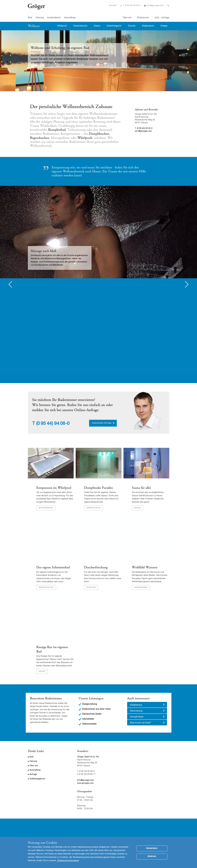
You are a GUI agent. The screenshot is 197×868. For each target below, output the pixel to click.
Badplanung (136, 705)
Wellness (34, 26)
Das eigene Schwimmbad (53, 567)
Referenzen (143, 18)
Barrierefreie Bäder (92, 714)
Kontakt (113, 6)
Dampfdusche (80, 26)
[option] (98, 232)
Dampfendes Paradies (99, 488)
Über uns (127, 18)
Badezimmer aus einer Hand (96, 709)
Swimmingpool (114, 26)
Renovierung (136, 711)
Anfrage (165, 18)
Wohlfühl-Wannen (145, 567)
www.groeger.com (85, 783)
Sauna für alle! (141, 488)
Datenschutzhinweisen (68, 861)
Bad (30, 18)
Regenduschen (40, 138)
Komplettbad (57, 130)
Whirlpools (85, 138)
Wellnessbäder (89, 724)
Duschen (91, 587)
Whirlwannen (46, 508)
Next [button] (187, 284)
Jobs (157, 18)
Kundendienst (54, 18)
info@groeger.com (155, 6)
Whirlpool (62, 26)
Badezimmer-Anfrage (102, 423)
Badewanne (148, 26)
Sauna (97, 26)
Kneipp (164, 26)
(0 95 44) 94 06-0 (53, 424)
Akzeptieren (152, 848)
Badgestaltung (90, 704)
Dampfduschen (99, 134)
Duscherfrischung (96, 567)
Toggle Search (168, 6)
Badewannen (141, 587)
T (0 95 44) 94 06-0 (132, 6)
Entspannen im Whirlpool (54, 488)
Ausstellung (70, 18)
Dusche (132, 26)
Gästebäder (88, 719)
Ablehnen (152, 857)
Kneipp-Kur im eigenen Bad (52, 649)
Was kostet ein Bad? (141, 723)
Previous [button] (10, 284)
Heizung (40, 18)
